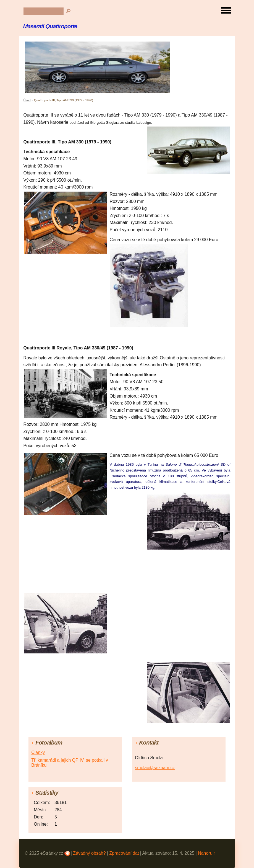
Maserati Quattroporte (50, 26)
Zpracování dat (124, 853)
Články (38, 752)
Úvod (27, 100)
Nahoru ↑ (207, 853)
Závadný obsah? (89, 853)
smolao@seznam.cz (155, 768)
